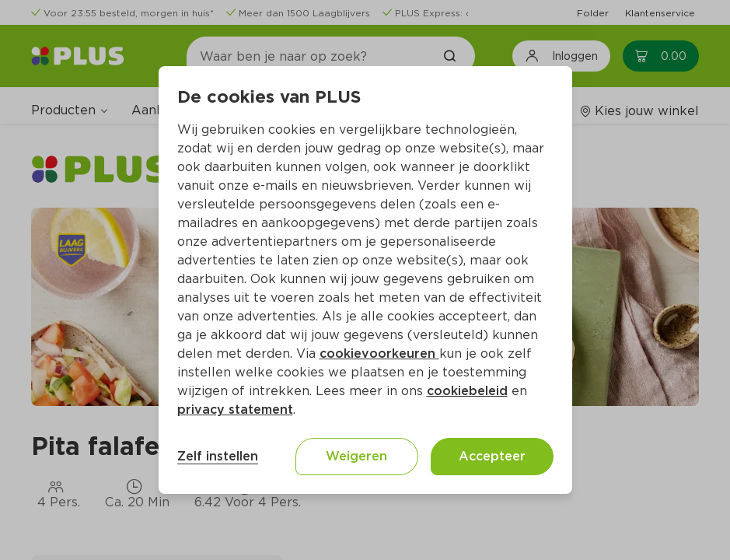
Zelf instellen (218, 456)
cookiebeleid (467, 391)
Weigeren (356, 456)
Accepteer (492, 456)
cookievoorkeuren (379, 353)
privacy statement (235, 409)
